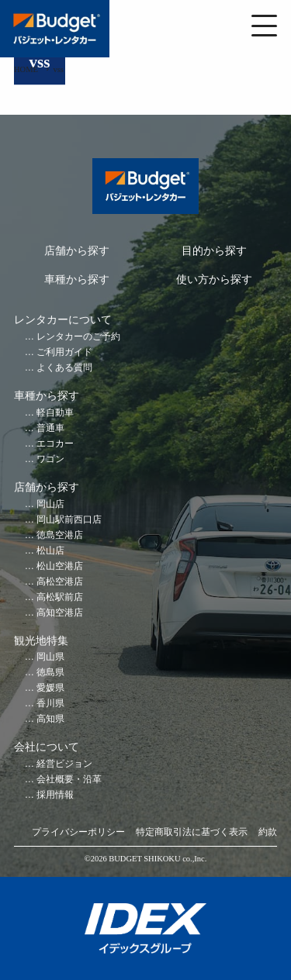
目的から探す (214, 251)
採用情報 (55, 795)
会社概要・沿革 (69, 780)
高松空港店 (60, 582)
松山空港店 (60, 566)
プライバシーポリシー (78, 832)
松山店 (50, 551)
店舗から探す (77, 251)
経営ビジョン (64, 764)
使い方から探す (214, 280)
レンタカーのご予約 (78, 337)
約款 (268, 832)
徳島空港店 (60, 535)
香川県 (50, 704)
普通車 (50, 428)
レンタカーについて (63, 320)
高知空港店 (60, 613)
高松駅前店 (60, 597)
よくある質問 (64, 368)
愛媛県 (50, 688)
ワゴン (50, 459)
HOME (26, 69)
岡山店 (50, 504)
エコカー (55, 444)
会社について (47, 747)
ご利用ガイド (64, 352)
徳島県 (50, 673)
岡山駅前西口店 (69, 520)
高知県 (50, 719)
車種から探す (77, 280)
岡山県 (50, 657)
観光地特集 (41, 641)
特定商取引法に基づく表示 (192, 832)
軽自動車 (55, 413)
